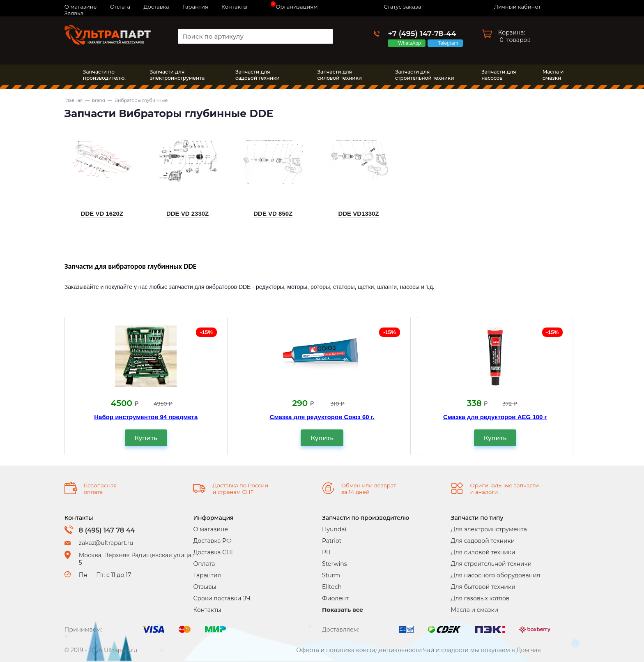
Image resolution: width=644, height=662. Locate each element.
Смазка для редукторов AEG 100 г (495, 417)
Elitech (332, 587)
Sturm (331, 575)
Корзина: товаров (514, 36)
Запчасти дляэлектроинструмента (177, 75)
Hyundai (334, 529)
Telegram (449, 43)
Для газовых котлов (480, 598)
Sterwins (335, 564)
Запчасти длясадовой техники (258, 75)
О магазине (210, 529)
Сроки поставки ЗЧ (222, 598)
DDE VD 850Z (273, 213)
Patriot (332, 541)
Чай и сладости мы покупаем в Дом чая (482, 650)
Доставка (156, 7)
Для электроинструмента (489, 529)
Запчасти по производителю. (104, 75)
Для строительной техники (491, 564)
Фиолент (335, 598)
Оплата (120, 7)
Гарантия (195, 7)
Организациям (297, 7)
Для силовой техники (483, 552)
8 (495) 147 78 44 (107, 530)
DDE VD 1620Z (102, 213)
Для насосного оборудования (496, 575)
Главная (74, 100)
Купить (146, 438)
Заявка (74, 13)
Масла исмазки (553, 75)
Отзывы (205, 587)
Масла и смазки (475, 610)
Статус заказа (402, 7)
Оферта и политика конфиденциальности (359, 650)
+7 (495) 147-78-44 (422, 34)
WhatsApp (411, 43)
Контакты (234, 7)
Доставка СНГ (214, 552)
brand (99, 100)
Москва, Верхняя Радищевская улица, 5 (136, 559)
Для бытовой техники (483, 587)
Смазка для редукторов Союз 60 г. (322, 417)
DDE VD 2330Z (187, 213)
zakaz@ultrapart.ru (106, 543)
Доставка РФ (212, 541)
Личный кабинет (517, 7)
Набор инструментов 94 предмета (146, 417)
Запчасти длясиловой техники (340, 75)
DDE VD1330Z (358, 213)
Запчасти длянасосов (499, 75)
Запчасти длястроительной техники (425, 75)
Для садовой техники (483, 541)
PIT (327, 552)
